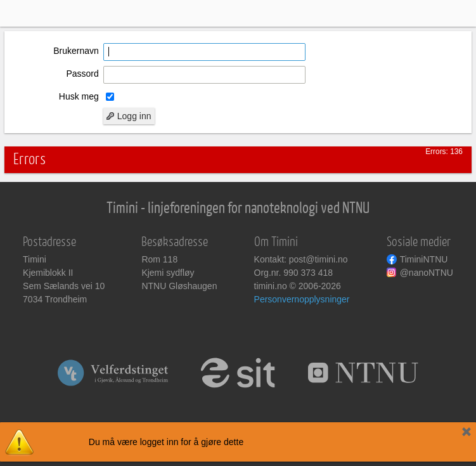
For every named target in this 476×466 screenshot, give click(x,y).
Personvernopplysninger (302, 299)
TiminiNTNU (424, 259)
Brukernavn (76, 51)
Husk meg (79, 96)
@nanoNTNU (427, 273)
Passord (82, 74)
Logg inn (129, 116)
